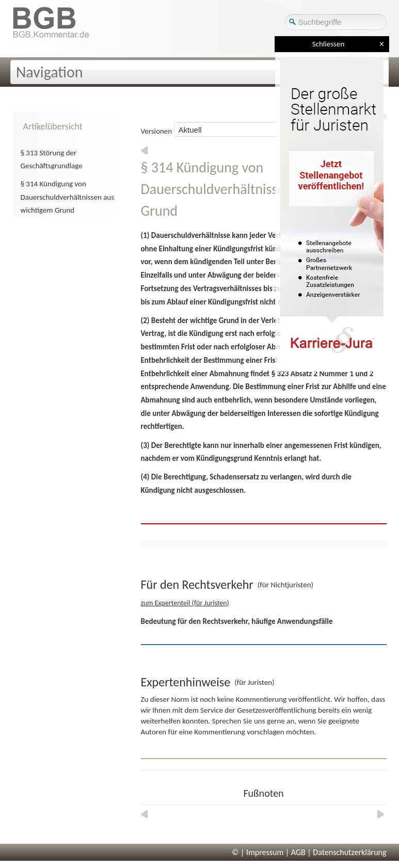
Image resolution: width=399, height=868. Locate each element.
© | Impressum (258, 852)
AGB (298, 852)
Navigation (50, 72)
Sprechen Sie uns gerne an (253, 721)
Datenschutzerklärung (349, 852)
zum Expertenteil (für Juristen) (185, 603)
